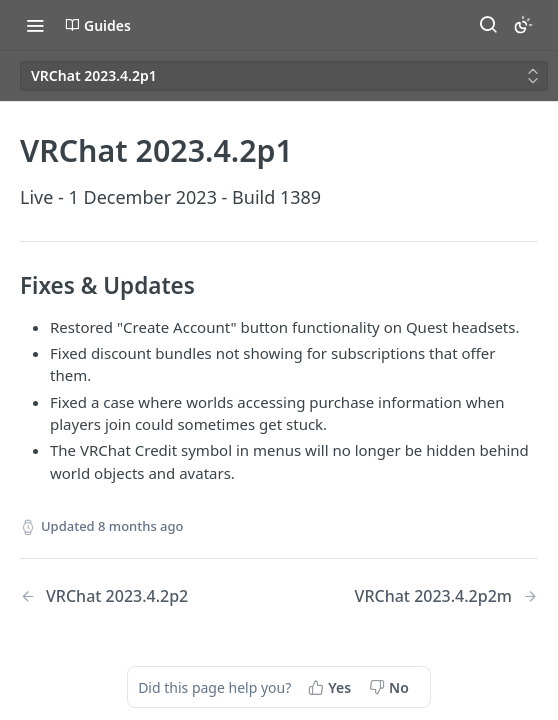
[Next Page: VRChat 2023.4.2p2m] (446, 596)
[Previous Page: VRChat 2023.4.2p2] (131, 596)
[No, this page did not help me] (391, 687)
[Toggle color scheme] (523, 25)
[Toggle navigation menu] (35, 25)
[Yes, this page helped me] (331, 687)
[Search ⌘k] (488, 25)
